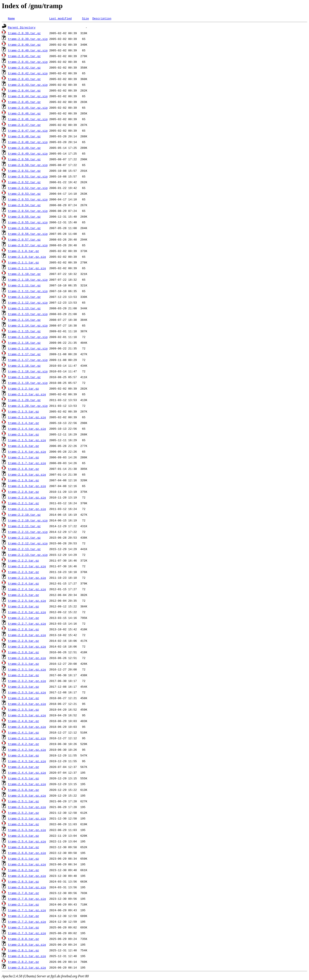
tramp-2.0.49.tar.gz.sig (28, 153)
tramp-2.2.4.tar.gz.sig (27, 589)
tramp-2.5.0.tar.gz (23, 790)
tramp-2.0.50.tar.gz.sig (28, 165)
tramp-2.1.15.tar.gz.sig (28, 337)
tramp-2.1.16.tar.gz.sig (28, 348)
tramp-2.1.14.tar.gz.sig (28, 325)
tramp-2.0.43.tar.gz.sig (28, 85)
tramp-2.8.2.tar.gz (23, 962)
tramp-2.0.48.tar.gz (24, 136)
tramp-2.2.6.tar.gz (23, 606)
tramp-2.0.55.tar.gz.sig (28, 222)
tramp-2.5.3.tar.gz (23, 824)
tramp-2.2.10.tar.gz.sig (28, 520)
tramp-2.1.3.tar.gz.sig (27, 417)
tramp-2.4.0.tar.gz (23, 721)
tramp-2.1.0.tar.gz (23, 251)
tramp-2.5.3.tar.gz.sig (27, 830)
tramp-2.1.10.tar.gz (24, 274)
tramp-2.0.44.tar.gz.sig (28, 96)
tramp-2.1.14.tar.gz (24, 320)
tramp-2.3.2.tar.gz (23, 675)
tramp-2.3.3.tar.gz (23, 687)
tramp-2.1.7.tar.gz (23, 457)
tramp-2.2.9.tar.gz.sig (27, 646)
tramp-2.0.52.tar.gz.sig (28, 188)
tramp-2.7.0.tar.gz (23, 893)
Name (11, 18)
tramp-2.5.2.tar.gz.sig (27, 818)
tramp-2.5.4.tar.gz (23, 836)
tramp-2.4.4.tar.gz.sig (27, 773)
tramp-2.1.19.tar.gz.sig (28, 383)
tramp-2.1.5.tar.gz (23, 434)
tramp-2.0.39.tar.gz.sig (28, 39)
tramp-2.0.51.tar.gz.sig (28, 176)
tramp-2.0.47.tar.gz (24, 125)
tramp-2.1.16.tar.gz (24, 343)
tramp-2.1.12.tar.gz (24, 297)
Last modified (60, 18)
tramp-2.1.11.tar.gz (24, 285)
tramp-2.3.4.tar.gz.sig (27, 704)
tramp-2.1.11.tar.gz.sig (28, 291)
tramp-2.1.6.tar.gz (23, 446)
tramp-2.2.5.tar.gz (23, 595)
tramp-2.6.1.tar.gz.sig (27, 864)
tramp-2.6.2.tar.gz (23, 870)
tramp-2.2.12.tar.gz (24, 538)
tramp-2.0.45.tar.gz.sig (28, 108)
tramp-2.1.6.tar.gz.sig (27, 452)
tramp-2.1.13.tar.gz (24, 308)
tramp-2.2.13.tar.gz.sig (28, 555)
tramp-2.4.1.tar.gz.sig (27, 738)
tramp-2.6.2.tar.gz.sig (27, 876)
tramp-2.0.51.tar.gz (24, 171)
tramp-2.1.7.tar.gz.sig (27, 463)
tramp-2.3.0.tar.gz (23, 652)
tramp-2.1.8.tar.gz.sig (27, 474)
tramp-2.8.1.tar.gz (23, 950)
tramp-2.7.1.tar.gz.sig (27, 910)
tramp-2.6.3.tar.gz (23, 881)
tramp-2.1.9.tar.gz (23, 480)
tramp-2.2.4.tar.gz (23, 583)
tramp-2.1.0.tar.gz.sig (27, 257)
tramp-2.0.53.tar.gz (24, 194)
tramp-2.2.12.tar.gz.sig (28, 543)
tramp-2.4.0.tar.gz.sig (27, 727)
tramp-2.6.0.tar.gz (23, 847)
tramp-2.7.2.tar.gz (23, 916)
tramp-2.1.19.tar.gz (24, 377)
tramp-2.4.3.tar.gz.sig (27, 761)
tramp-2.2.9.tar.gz (23, 641)
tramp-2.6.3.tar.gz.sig (27, 887)
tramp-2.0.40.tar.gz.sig (28, 50)
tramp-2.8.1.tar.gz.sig (27, 956)
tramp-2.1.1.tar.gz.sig (27, 268)
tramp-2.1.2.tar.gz (23, 388)
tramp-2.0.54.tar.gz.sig (28, 211)
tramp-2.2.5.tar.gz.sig (27, 601)
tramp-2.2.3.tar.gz (23, 572)
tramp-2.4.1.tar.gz (23, 732)
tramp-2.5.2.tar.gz (23, 813)
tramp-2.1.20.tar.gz (24, 400)
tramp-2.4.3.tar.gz (23, 755)
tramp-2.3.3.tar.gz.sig (27, 692)
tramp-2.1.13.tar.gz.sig (28, 314)
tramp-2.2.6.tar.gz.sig (27, 612)
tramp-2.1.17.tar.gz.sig (28, 360)
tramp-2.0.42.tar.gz (24, 67)
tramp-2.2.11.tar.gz (24, 526)
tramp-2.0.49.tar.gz (24, 148)
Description (102, 18)
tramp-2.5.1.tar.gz (23, 801)
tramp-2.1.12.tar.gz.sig (28, 302)
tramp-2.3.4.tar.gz (23, 698)
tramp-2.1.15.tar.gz (24, 331)
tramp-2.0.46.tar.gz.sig (28, 119)
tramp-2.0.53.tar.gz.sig (28, 199)
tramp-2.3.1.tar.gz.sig (27, 669)
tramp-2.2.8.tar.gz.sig (27, 635)
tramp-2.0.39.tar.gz (24, 33)
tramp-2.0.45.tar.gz (24, 102)
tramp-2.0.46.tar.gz (24, 113)
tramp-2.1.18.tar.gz (24, 366)
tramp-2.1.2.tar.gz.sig (27, 394)
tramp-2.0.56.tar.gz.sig (28, 234)
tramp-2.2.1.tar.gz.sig (27, 509)
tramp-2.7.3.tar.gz (23, 927)
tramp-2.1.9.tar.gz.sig (27, 486)
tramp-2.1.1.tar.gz (23, 262)
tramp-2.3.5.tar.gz (23, 709)
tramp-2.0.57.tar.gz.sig (28, 245)
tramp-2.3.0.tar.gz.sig (27, 658)
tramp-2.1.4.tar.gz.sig (27, 429)
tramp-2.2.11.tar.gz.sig (28, 532)
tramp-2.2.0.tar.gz (23, 492)
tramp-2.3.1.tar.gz (23, 664)
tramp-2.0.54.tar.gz (24, 205)
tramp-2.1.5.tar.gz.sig (27, 440)
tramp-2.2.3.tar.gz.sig (27, 578)
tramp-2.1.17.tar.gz (24, 354)
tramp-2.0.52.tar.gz (24, 182)
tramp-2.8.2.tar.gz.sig (27, 967)
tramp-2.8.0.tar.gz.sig (27, 945)
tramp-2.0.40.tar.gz (24, 45)
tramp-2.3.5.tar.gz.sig (27, 715)
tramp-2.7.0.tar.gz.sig (27, 899)
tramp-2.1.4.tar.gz (23, 423)
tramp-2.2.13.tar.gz (24, 549)
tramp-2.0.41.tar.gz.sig (28, 62)
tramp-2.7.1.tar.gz (23, 904)
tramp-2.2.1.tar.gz (23, 503)
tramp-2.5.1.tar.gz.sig (27, 807)
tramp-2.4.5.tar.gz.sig (27, 784)
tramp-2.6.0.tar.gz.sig (27, 853)
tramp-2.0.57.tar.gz (24, 239)
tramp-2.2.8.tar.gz (23, 629)
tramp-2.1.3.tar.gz (23, 411)
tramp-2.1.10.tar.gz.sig (28, 280)
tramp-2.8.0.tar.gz (23, 939)
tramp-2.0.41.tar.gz (24, 56)
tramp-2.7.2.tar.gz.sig (27, 922)
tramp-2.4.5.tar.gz (23, 778)
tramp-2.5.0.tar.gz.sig (27, 795)
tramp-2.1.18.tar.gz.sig (28, 371)
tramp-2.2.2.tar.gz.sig (27, 566)
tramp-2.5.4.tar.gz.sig (27, 841)
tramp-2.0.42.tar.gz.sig (28, 73)
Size (85, 18)
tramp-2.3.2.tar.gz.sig (27, 681)
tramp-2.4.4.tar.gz (23, 767)
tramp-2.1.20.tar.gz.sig (28, 406)
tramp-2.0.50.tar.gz (24, 159)
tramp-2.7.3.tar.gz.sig (27, 933)
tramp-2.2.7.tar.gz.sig (27, 623)
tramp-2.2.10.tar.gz (24, 515)
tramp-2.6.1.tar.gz (23, 859)
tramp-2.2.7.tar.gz (23, 618)
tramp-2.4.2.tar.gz (23, 744)
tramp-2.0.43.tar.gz (24, 79)
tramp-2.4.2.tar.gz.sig (27, 750)
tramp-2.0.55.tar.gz (24, 217)
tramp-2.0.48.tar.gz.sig (28, 142)
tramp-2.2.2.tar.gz (23, 560)
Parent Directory (22, 27)
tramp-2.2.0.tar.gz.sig (27, 497)
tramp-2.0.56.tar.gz (24, 228)
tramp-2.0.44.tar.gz (24, 90)
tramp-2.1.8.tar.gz (23, 469)
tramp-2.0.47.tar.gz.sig (28, 131)
